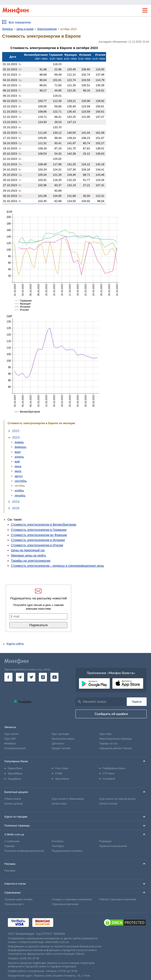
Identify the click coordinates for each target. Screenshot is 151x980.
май (17, 461)
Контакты (58, 841)
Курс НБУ (10, 739)
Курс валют (11, 734)
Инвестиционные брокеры (116, 739)
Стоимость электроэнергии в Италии (37, 545)
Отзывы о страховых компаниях (72, 899)
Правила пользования (113, 846)
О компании (12, 841)
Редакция (105, 841)
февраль (21, 447)
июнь (18, 466)
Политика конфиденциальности (24, 851)
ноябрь (19, 490)
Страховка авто (14, 904)
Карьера (9, 846)
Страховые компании (65, 904)
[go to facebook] (8, 677)
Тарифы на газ (108, 744)
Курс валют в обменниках (68, 799)
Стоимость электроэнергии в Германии (39, 530)
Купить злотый (108, 804)
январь (19, 442)
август (19, 476)
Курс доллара (60, 734)
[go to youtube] (54, 677)
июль (18, 471)
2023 (16, 437)
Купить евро (59, 804)
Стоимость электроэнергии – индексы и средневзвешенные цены (57, 566)
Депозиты (58, 744)
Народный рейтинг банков (116, 748)
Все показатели (20, 22)
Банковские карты (63, 739)
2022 (16, 431)
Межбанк (10, 744)
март (18, 452)
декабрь (20, 495)
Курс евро (106, 734)
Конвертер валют (15, 748)
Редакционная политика (67, 851)
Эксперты (58, 846)
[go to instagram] (43, 677)
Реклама (10, 871)
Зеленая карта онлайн (18, 899)
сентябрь (21, 481)
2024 (16, 502)
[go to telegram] (20, 677)
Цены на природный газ (28, 550)
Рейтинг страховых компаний (118, 899)
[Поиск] (137, 702)
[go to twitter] (32, 677)
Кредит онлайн (61, 748)
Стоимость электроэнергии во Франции (39, 535)
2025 (16, 508)
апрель (19, 457)
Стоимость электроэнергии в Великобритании (44, 525)
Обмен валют (13, 799)
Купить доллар (14, 804)
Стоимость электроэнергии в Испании (38, 540)
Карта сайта (15, 644)
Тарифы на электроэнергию (31, 561)
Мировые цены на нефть (28, 555)
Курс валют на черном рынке (117, 799)
